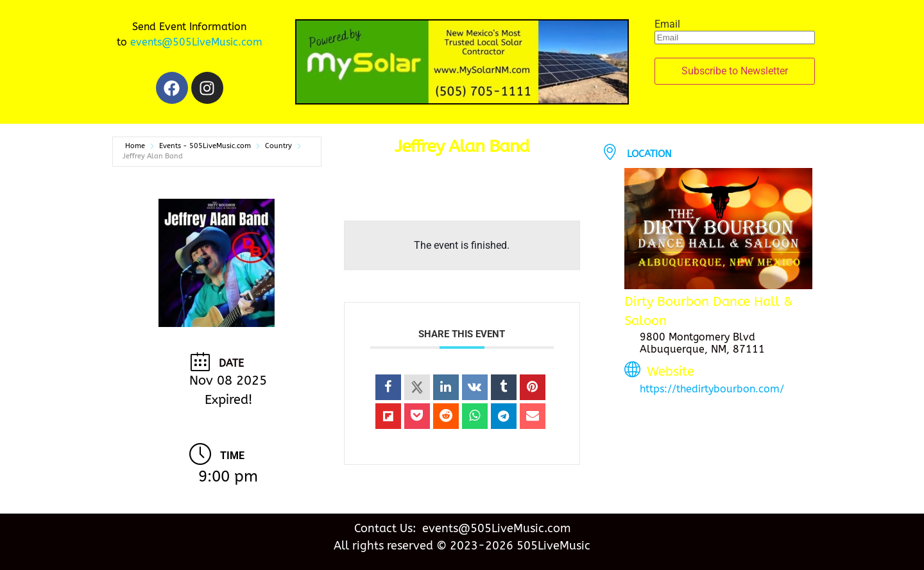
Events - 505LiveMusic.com (205, 146)
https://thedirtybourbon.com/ (712, 389)
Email (667, 24)
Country (278, 146)
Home (135, 146)
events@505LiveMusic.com (196, 42)
